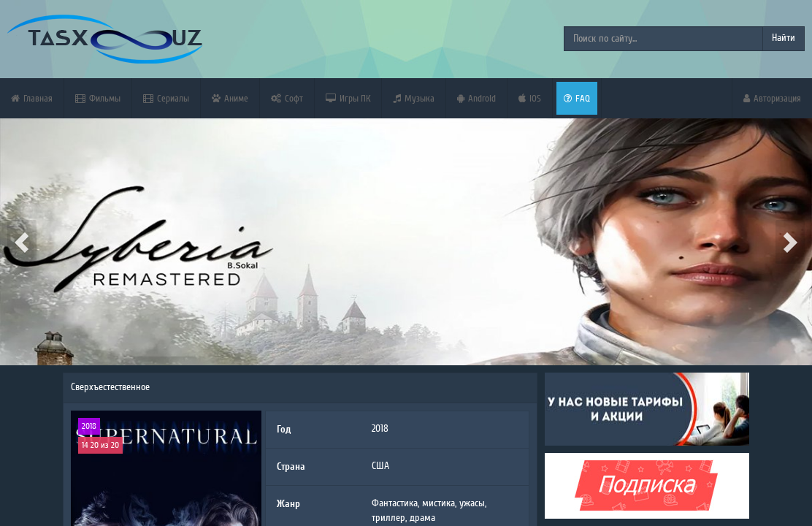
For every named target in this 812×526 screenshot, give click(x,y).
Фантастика (395, 503)
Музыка (414, 98)
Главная (32, 98)
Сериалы (166, 98)
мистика (438, 503)
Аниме (230, 98)
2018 (89, 426)
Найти (784, 38)
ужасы (472, 503)
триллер (388, 518)
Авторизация (772, 98)
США (380, 466)
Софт (287, 98)
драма (422, 518)
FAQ (577, 98)
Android (476, 98)
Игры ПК (348, 98)
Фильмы (98, 98)
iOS (530, 98)
